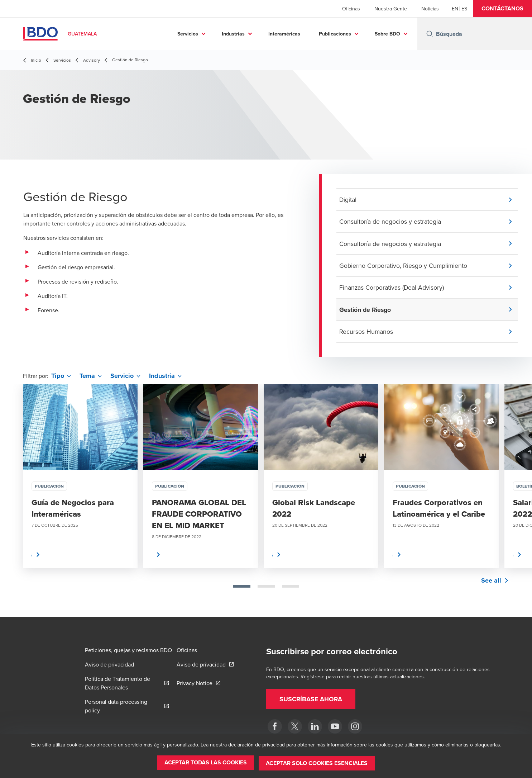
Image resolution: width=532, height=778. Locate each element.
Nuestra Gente (391, 9)
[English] (455, 9)
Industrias (233, 34)
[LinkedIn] (315, 726)
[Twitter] (295, 726)
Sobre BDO (387, 34)
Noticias (430, 9)
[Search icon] (430, 34)
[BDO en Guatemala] (335, 726)
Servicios (188, 34)
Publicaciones (335, 34)
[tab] (242, 588)
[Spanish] (464, 9)
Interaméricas (284, 34)
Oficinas (351, 9)
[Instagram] (355, 726)
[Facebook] (275, 726)
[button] (502, 9)
